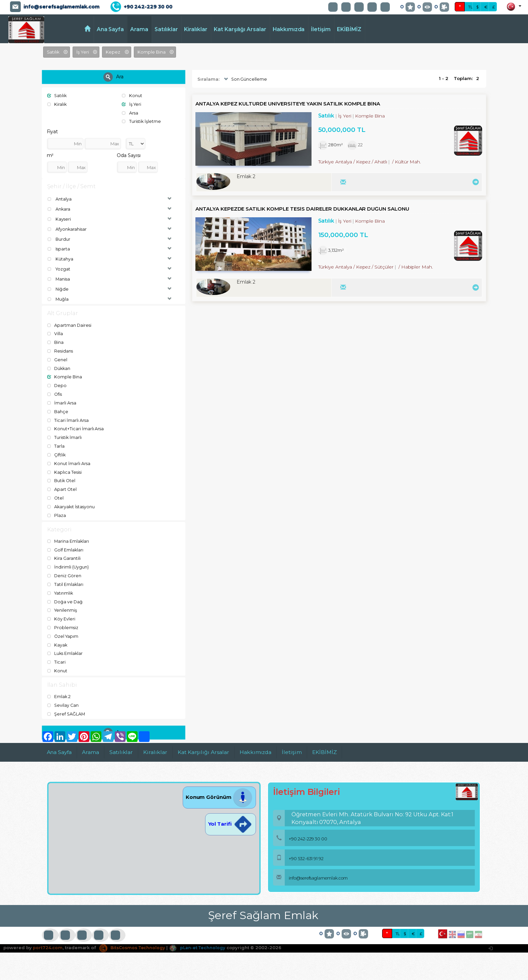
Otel (56, 496)
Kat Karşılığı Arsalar (240, 29)
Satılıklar (166, 29)
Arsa (130, 112)
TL (470, 7)
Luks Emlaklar (66, 650)
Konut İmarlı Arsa (69, 461)
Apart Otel (62, 487)
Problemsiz (63, 624)
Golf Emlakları (66, 547)
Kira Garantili (64, 556)
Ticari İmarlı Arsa (68, 419)
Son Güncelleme (245, 79)
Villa (55, 333)
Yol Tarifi (231, 820)
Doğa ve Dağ (65, 599)
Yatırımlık (61, 590)
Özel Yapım (63, 633)
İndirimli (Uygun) (68, 564)
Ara (113, 77)
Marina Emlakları (69, 539)
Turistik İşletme (142, 121)
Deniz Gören (65, 573)
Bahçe (58, 410)
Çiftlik (57, 453)
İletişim (321, 29)
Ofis (55, 393)
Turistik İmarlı (65, 436)
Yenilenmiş (63, 607)
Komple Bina (65, 376)
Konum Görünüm (219, 793)
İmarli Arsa (62, 401)
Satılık (58, 95)
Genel (58, 359)
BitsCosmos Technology (134, 944)
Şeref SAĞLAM (67, 710)
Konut (132, 95)
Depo (57, 384)
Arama (139, 29)
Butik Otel (62, 478)
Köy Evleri (61, 616)
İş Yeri (132, 104)
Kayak (58, 641)
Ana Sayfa (110, 29)
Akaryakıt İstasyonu (72, 504)
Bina (56, 342)
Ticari (57, 658)
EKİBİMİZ (349, 29)
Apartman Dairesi (70, 324)
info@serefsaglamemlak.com (61, 7)
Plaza (57, 513)
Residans (61, 350)
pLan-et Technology (202, 944)
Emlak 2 (59, 693)
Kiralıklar (196, 29)
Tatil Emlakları (66, 581)
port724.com (48, 944)
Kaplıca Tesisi (65, 470)
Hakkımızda (289, 29)
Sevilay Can (63, 701)
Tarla (56, 444)
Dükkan (60, 367)
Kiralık (57, 104)
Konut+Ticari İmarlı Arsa (76, 427)
